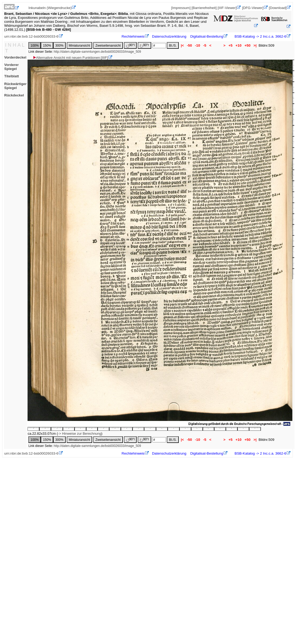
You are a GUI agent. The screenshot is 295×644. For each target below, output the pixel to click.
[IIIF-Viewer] (227, 8)
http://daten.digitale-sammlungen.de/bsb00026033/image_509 (97, 52)
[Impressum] (181, 8)
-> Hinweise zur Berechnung (80, 434)
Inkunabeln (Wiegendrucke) (50, 8)
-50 (189, 45)
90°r (144, 45)
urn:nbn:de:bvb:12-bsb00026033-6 (31, 36)
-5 (205, 45)
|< (182, 45)
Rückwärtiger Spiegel (15, 86)
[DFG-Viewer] (253, 8)
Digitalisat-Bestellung (207, 36)
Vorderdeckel (15, 57)
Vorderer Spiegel (12, 67)
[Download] (278, 8)
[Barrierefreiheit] (204, 8)
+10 (239, 45)
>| (255, 45)
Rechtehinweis (133, 36)
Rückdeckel (14, 95)
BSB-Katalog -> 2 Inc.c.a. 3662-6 (260, 36)
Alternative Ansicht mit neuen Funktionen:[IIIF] (70, 58)
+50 (248, 45)
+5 (231, 45)
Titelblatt (12, 76)
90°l (130, 45)
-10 (198, 45)
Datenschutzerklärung (169, 36)
